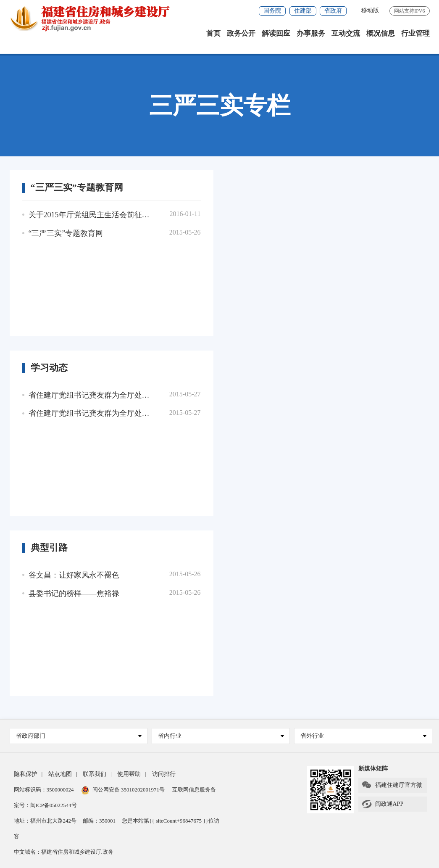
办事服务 (311, 33)
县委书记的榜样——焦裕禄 (74, 594)
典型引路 (49, 548)
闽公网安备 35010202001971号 (123, 790)
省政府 (333, 11)
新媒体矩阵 (373, 769)
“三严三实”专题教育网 (77, 187)
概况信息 (381, 33)
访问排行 (164, 774)
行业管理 (415, 33)
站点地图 (60, 774)
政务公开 (241, 33)
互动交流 (346, 33)
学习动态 (49, 368)
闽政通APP (382, 804)
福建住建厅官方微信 (392, 786)
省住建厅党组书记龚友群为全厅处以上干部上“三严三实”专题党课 (91, 395)
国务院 (272, 11)
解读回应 (276, 33)
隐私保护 (26, 774)
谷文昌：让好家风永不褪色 (74, 575)
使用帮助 (129, 774)
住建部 (303, 11)
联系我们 (95, 774)
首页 (213, 33)
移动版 (370, 10)
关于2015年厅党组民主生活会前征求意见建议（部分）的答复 (91, 215)
